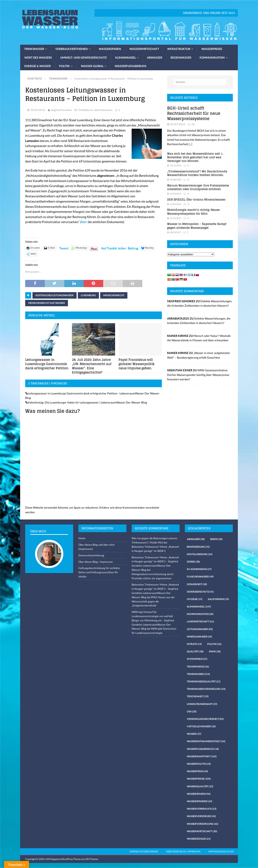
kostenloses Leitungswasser (55, 295)
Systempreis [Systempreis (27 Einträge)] (197, 659)
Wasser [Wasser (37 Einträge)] (194, 734)
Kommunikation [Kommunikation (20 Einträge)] (200, 614)
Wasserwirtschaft (144, 49)
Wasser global (92, 66)
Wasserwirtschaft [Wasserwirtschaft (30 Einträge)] (202, 831)
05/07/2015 (178, 124)
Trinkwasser (34, 49)
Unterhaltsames (103, 110)
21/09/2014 (176, 204)
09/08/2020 (176, 179)
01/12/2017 (176, 218)
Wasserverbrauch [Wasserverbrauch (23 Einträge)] (202, 809)
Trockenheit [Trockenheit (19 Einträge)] (198, 696)
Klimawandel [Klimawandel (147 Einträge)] (199, 607)
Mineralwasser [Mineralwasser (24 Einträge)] (199, 637)
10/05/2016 (38, 110)
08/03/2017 (176, 232)
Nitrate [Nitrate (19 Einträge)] (194, 644)
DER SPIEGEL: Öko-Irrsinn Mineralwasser (196, 199)
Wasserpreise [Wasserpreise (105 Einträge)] (199, 779)
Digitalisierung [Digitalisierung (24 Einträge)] (200, 554)
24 (193, 124)
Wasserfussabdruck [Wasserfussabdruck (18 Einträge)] (203, 749)
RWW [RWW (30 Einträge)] (215, 651)
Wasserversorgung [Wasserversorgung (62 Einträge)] (203, 824)
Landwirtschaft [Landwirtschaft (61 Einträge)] (200, 621)
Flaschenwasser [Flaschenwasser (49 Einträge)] (200, 577)
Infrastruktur (179, 49)
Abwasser (155, 57)
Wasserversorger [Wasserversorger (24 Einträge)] (201, 816)
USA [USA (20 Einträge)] (192, 711)
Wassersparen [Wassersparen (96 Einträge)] (199, 794)
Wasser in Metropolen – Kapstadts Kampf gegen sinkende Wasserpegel (197, 226)
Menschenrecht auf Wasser (47, 303)
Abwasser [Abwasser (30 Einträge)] (196, 539)
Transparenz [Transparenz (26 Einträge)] (198, 667)
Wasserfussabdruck (131, 66)
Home (82, 538)
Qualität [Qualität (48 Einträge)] (195, 651)
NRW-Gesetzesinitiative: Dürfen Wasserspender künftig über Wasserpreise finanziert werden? (198, 375)
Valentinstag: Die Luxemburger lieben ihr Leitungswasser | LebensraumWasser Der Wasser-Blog (87, 402)
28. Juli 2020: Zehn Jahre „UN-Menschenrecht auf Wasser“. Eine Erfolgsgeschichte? (92, 366)
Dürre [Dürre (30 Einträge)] (193, 562)
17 (188, 165)
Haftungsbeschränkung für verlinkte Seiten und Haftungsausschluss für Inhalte (99, 572)
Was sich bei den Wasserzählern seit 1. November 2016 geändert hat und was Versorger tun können (195, 157)
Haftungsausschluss (221, 851)
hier (84, 222)
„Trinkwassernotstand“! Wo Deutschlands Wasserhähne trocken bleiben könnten (197, 173)
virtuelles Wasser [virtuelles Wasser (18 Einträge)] (201, 726)
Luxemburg (88, 295)
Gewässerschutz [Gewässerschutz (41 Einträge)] (200, 592)
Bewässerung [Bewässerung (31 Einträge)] (198, 547)
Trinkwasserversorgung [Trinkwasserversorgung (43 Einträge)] (206, 689)
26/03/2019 (176, 194)
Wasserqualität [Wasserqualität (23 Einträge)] (200, 786)
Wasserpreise (212, 49)
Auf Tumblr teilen (114, 248)
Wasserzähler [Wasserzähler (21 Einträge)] (199, 839)
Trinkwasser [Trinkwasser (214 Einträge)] (198, 674)
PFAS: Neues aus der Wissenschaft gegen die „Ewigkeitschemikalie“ (153, 601)
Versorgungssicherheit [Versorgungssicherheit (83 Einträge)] (205, 719)
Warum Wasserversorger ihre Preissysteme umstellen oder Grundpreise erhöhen (198, 187)
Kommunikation (212, 57)
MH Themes (92, 859)
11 (188, 194)
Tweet (64, 248)
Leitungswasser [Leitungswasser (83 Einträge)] (200, 629)
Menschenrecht (114, 295)
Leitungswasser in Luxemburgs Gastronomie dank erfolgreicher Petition (47, 364)
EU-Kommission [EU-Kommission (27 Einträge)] (199, 569)
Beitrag (133, 248)
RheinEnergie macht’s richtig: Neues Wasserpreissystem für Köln (193, 212)
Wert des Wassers (38, 57)
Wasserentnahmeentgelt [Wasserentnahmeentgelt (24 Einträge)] (206, 741)
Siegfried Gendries (61, 110)
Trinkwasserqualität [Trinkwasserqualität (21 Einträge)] (204, 681)
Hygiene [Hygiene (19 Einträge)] (195, 599)
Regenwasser (181, 57)
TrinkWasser (86, 110)
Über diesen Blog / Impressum (96, 562)
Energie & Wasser (38, 66)
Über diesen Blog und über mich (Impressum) (96, 547)
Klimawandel (125, 57)
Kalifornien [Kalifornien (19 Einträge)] (218, 599)
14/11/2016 (176, 165)
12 (188, 179)
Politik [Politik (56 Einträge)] (214, 644)
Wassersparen (110, 49)
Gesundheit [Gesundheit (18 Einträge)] (197, 584)
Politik (64, 66)
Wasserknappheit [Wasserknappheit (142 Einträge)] (202, 756)
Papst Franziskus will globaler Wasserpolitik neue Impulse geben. (137, 364)
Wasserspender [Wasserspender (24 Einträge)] (200, 801)
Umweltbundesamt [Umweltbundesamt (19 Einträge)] (202, 704)
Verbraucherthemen (71, 49)
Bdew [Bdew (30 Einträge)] (216, 539)
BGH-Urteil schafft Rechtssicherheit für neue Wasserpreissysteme (194, 113)
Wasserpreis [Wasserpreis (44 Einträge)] (197, 771)
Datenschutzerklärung (91, 555)
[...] (190, 144)
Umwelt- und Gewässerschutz (84, 57)
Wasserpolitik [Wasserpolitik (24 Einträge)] (199, 764)
